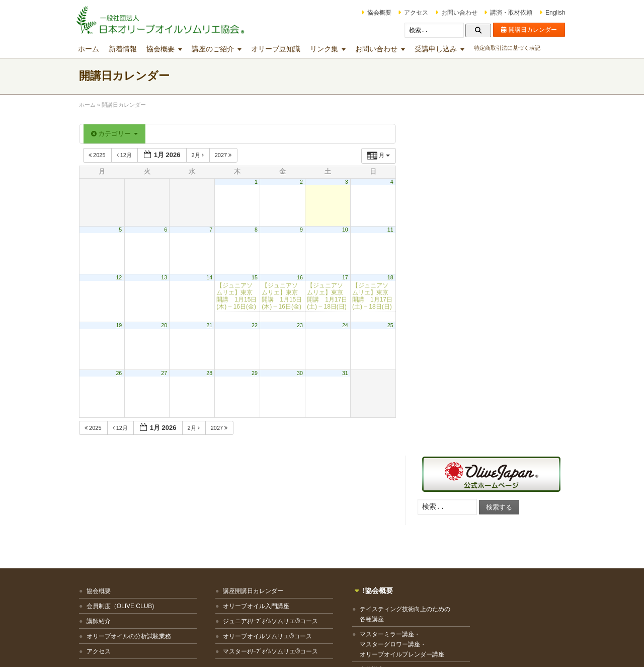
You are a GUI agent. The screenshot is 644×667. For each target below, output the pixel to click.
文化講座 (351, 572)
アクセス (415, 13)
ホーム (90, 49)
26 (121, 373)
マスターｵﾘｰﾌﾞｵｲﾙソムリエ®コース (261, 553)
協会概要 (378, 13)
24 (347, 325)
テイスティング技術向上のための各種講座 (384, 516)
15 (256, 277)
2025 (99, 155)
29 (256, 373)
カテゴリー (116, 134)
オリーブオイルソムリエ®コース (258, 538)
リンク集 (326, 49)
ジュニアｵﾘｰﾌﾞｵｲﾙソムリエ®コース (261, 523)
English (554, 13)
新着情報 (124, 49)
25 (392, 325)
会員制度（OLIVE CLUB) (122, 508)
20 (166, 325)
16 (301, 277)
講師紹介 (100, 523)
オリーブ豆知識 (277, 49)
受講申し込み (437, 49)
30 (301, 373)
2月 (200, 155)
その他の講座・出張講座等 (375, 587)
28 (211, 373)
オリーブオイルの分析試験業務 (130, 538)
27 (166, 373)
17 (347, 277)
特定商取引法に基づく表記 (509, 48)
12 (121, 277)
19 (121, 325)
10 (347, 230)
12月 (127, 155)
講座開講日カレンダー (244, 493)
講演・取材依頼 (510, 13)
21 (211, 325)
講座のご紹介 (214, 49)
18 (392, 277)
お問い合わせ (458, 13)
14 (211, 277)
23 (301, 325)
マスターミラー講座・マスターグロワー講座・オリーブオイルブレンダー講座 (381, 547)
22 (256, 325)
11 (392, 230)
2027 (226, 155)
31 (347, 373)
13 (166, 277)
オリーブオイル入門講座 (247, 508)
